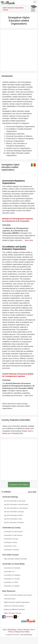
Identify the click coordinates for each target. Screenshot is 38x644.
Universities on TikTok (11, 582)
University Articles (10, 599)
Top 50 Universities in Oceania (14, 522)
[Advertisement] (19, 50)
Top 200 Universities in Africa (13, 515)
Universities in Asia (10, 546)
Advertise (26, 630)
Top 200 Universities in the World (15, 501)
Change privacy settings (22, 632)
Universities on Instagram (12, 575)
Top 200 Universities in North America (16, 504)
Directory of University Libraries (14, 606)
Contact (20, 630)
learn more (29, 240)
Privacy (11, 632)
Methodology (12, 630)
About (5, 630)
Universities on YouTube (12, 579)
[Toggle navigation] (35, 2)
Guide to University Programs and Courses (18, 595)
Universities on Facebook (12, 568)
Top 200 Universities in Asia (13, 519)
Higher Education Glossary (13, 613)
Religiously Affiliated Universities (14, 609)
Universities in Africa (10, 542)
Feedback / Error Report (19, 484)
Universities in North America (13, 532)
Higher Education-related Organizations (17, 602)
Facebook (8, 617)
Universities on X (9, 572)
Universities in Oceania (11, 550)
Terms (32, 630)
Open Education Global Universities (15, 559)
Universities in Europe (11, 539)
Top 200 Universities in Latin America (16, 508)
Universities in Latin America (13, 535)
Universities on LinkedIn (12, 586)
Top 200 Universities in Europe (14, 512)
